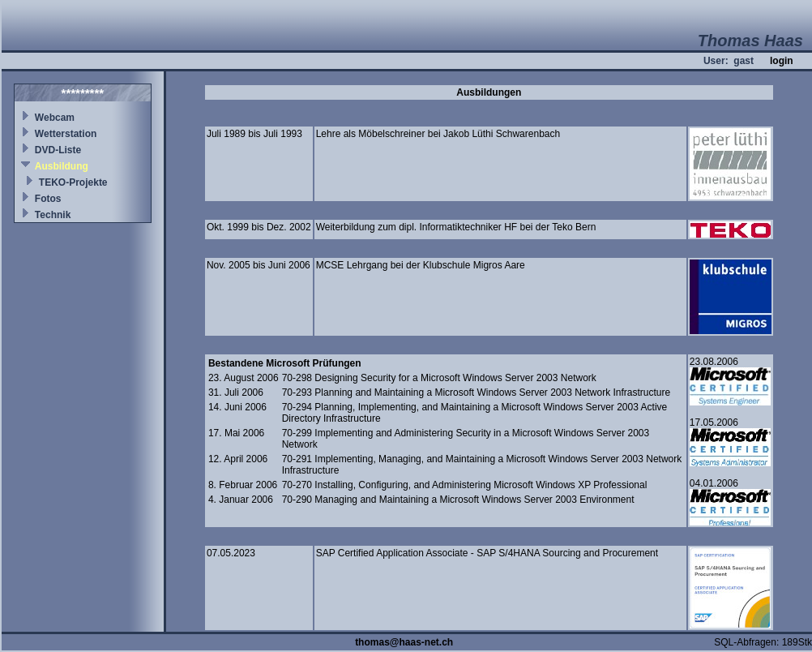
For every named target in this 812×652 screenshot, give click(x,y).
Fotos (48, 199)
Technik (53, 215)
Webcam (55, 118)
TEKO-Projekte (73, 182)
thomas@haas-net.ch (404, 642)
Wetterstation (66, 134)
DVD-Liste (58, 150)
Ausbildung (62, 166)
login (782, 61)
